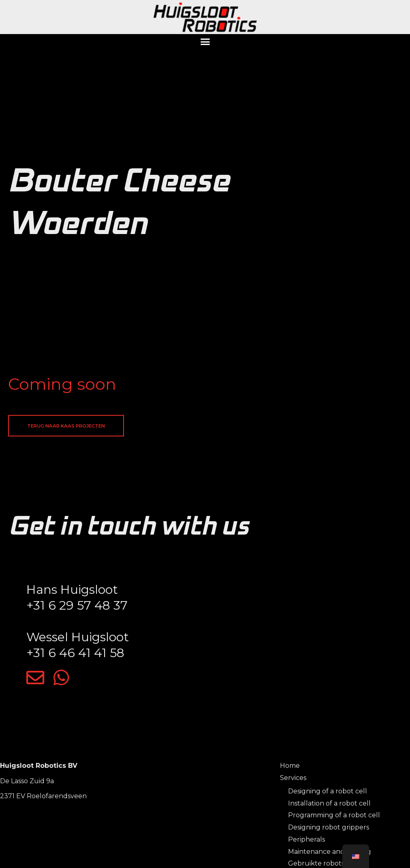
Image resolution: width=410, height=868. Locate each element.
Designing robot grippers (329, 830)
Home (290, 768)
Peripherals (306, 842)
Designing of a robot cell (328, 794)
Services (293, 780)
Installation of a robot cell (329, 806)
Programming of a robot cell (334, 818)
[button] (205, 42)
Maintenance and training (330, 854)
